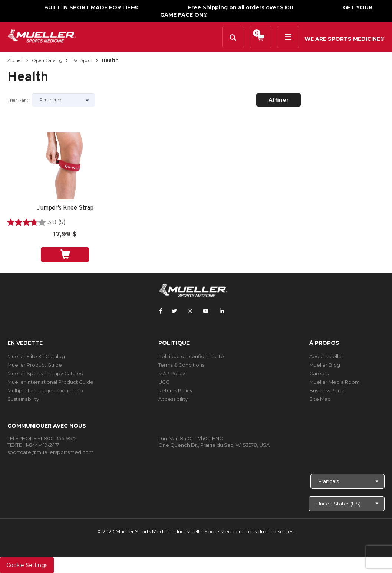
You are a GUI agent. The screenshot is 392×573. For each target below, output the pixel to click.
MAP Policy (172, 373)
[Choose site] (347, 504)
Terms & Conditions (181, 365)
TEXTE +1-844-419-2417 (33, 445)
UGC (164, 382)
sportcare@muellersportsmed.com (50, 452)
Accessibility (173, 399)
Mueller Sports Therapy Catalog (45, 373)
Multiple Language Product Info (45, 390)
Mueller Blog (325, 365)
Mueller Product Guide (35, 365)
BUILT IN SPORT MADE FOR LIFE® (91, 7)
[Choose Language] (347, 481)
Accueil (15, 60)
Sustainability (23, 399)
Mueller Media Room (335, 382)
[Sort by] (63, 100)
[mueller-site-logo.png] (42, 35)
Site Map (320, 399)
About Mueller (326, 356)
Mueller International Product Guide (50, 382)
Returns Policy (175, 390)
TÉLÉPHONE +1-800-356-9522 (42, 438)
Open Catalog (47, 60)
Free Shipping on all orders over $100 (241, 7)
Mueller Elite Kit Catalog (36, 356)
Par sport (82, 60)
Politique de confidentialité (191, 356)
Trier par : (18, 100)
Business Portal (327, 390)
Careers (319, 373)
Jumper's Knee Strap (65, 208)
